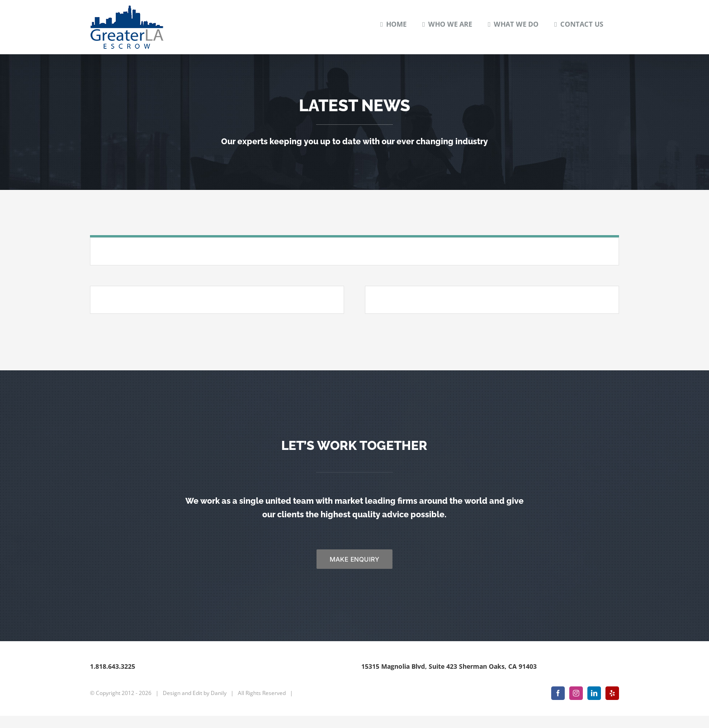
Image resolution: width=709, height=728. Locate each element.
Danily (219, 705)
